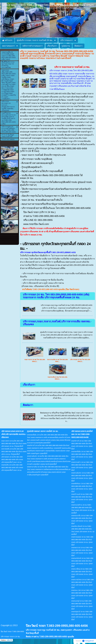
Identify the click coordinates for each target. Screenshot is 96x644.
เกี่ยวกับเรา (29, 385)
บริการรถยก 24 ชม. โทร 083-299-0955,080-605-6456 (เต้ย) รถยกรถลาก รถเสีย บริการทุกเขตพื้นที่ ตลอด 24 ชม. (56, 296)
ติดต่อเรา (28, 405)
